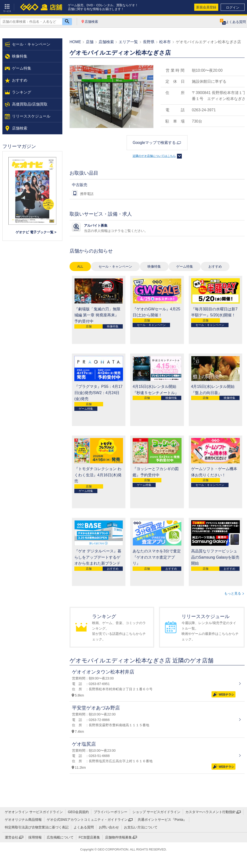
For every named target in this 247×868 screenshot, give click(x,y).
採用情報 (35, 837)
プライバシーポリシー (111, 812)
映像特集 (154, 266)
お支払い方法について (141, 827)
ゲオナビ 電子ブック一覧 (35, 232)
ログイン (233, 7)
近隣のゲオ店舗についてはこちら (154, 156)
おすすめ (215, 266)
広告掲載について (60, 837)
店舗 (90, 42)
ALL (80, 266)
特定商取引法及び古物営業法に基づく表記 (37, 827)
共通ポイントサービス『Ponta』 (162, 820)
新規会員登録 (206, 7)
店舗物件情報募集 (118, 837)
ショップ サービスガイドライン (156, 812)
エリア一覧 (128, 42)
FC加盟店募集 (89, 837)
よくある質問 (84, 827)
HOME (75, 42)
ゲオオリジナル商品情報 (23, 820)
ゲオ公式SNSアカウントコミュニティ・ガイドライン (87, 820)
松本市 (165, 42)
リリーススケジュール (31, 116)
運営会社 (12, 837)
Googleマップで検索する (154, 143)
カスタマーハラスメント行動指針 (211, 812)
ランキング (22, 92)
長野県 (149, 42)
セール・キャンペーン (115, 266)
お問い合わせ (109, 827)
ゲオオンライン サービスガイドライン (34, 812)
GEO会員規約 (78, 812)
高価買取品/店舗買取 (30, 104)
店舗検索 (91, 22)
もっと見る (233, 593)
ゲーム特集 (185, 266)
